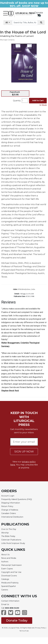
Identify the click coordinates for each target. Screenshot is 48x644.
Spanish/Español (8, 586)
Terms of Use (24, 631)
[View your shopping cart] (39, 16)
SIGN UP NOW (24, 452)
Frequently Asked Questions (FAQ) (17, 499)
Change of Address (10, 510)
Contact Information (10, 601)
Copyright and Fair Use (11, 572)
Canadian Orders (9, 513)
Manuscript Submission (11, 565)
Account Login (8, 496)
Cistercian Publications (11, 540)
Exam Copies (7, 569)
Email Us (5, 604)
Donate (39, 13)
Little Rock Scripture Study (13, 543)
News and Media (9, 558)
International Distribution (12, 517)
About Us (5, 555)
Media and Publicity (10, 583)
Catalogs (5, 579)
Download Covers (9, 576)
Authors (5, 562)
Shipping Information (11, 503)
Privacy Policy (40, 628)
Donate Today (17, 620)
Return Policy (7, 506)
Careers (5, 590)
